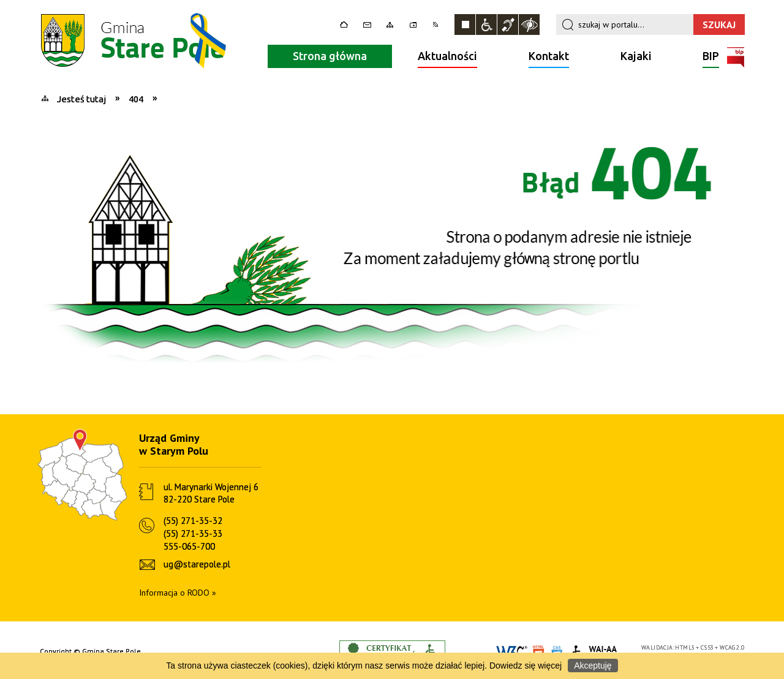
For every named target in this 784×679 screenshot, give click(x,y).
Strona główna (330, 56)
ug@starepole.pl (197, 564)
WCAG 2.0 (732, 647)
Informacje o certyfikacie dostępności (392, 652)
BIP (711, 57)
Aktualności (447, 56)
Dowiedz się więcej (526, 666)
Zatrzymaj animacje (465, 25)
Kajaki (636, 56)
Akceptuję (593, 666)
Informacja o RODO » (178, 593)
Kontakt (549, 56)
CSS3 (707, 647)
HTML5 (685, 647)
